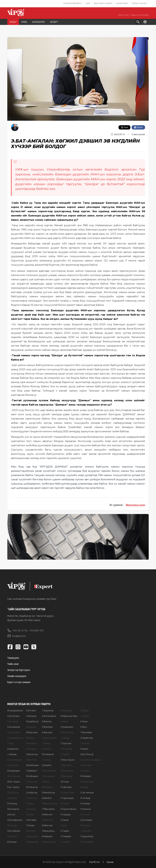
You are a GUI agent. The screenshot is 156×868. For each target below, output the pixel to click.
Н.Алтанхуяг (13, 721)
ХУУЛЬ (24, 22)
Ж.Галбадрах (32, 776)
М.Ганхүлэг (31, 831)
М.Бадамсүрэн (14, 771)
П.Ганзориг (31, 809)
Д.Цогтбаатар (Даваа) (91, 760)
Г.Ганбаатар (32, 798)
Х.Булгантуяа (32, 754)
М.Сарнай (65, 803)
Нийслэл (122, 3)
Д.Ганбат (30, 803)
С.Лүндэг (46, 782)
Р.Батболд (12, 803)
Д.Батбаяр (12, 798)
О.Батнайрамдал (15, 820)
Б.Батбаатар (13, 792)
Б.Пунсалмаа (66, 765)
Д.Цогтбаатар (87, 754)
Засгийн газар (103, 3)
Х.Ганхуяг (30, 825)
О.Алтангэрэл (13, 716)
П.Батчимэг (31, 710)
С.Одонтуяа (66, 743)
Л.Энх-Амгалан (87, 792)
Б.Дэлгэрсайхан (49, 716)
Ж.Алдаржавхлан (15, 710)
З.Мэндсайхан (48, 831)
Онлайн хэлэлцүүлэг (17, 676)
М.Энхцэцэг (85, 825)
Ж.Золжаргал (48, 754)
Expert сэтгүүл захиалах (19, 682)
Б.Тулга (64, 825)
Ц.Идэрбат (47, 765)
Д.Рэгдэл (65, 782)
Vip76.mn (94, 862)
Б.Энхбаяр (85, 803)
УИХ (88, 3)
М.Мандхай (47, 787)
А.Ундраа (85, 710)
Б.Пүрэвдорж (66, 776)
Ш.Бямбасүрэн (33, 765)
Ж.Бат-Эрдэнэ (14, 782)
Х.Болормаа (32, 743)
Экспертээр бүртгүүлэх (19, 670)
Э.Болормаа (32, 749)
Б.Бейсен (30, 738)
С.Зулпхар (46, 760)
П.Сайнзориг (66, 787)
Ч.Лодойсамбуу (49, 771)
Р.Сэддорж (66, 814)
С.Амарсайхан (13, 732)
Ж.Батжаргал (13, 809)
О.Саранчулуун (67, 798)
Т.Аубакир (12, 754)
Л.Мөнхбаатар (48, 792)
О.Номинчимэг (67, 727)
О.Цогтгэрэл (86, 765)
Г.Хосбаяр (85, 743)
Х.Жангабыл (47, 727)
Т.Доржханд (48, 710)
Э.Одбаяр (65, 738)
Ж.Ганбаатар (32, 787)
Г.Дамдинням (32, 842)
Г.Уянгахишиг (86, 732)
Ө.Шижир (84, 787)
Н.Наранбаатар (49, 842)
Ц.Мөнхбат (47, 798)
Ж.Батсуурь (12, 825)
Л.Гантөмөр (31, 820)
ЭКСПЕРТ (54, 22)
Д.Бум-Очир (31, 760)
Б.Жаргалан (47, 732)
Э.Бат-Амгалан (14, 776)
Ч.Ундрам (85, 716)
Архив (110, 862)
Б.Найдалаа (47, 836)
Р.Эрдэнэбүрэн (87, 842)
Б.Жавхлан (47, 721)
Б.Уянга (84, 727)
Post (125, 127)
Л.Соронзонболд (68, 809)
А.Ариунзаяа (13, 749)
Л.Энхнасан (86, 809)
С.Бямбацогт (32, 771)
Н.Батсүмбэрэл (14, 831)
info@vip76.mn (16, 636)
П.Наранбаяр (66, 710)
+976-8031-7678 (36, 630)
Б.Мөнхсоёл (47, 814)
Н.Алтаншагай (14, 727)
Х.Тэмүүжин (66, 836)
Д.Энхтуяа (85, 814)
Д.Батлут (11, 814)
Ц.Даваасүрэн (32, 836)
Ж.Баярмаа (31, 727)
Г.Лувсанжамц (48, 776)
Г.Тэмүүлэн (65, 842)
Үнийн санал (13, 664)
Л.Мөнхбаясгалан (50, 803)
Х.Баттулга (12, 836)
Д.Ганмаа (30, 814)
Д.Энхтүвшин (86, 820)
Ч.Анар (10, 743)
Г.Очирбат (65, 754)
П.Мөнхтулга (48, 820)
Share (138, 127)
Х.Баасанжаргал (14, 760)
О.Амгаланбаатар (15, 738)
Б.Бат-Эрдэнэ (13, 787)
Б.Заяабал (46, 749)
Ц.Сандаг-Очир (67, 792)
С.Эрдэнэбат (86, 831)
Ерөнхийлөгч (73, 3)
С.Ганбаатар (32, 782)
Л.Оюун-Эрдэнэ (68, 760)
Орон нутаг (139, 3)
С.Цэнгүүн (85, 771)
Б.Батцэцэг (12, 842)
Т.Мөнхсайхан (48, 809)
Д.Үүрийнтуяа (87, 738)
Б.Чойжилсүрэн (87, 782)
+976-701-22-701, (18, 630)
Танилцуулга (13, 658)
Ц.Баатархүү (13, 765)
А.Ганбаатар (32, 792)
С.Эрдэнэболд (87, 836)
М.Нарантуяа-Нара (69, 716)
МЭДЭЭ (13, 22)
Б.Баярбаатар (32, 721)
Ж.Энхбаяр (85, 798)
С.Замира (46, 743)
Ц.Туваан (65, 820)
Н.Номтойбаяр (67, 732)
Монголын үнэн (135, 505)
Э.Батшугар (31, 716)
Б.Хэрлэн (84, 749)
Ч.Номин (64, 721)
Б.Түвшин (65, 831)
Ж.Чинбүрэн (86, 776)
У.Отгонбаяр (66, 749)
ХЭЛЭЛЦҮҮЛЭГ (38, 22)
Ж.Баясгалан (32, 732)
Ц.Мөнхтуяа (47, 825)
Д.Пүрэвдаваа (67, 771)
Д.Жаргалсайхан (49, 738)
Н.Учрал (84, 721)
